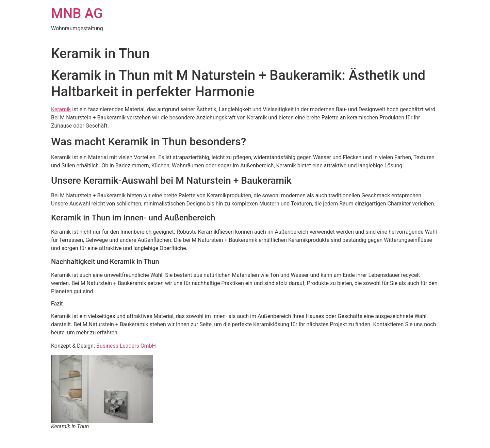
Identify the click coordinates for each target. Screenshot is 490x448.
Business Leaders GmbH (126, 346)
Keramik (61, 109)
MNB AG (77, 13)
